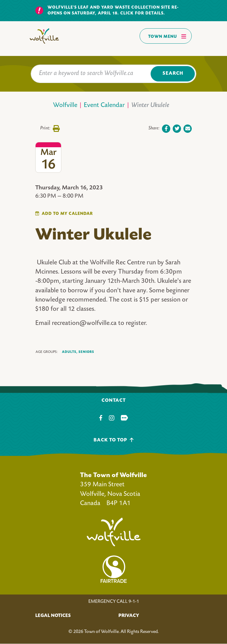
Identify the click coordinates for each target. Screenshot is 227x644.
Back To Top (114, 440)
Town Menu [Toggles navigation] (167, 36)
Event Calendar (104, 106)
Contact (114, 401)
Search (173, 74)
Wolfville (65, 106)
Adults (70, 352)
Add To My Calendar (67, 214)
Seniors (86, 352)
